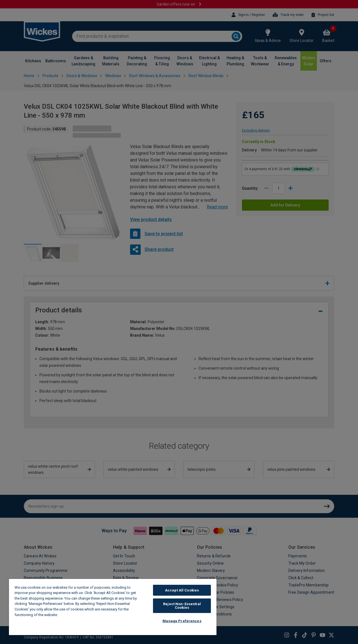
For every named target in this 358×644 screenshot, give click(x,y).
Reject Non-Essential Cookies (182, 606)
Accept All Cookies (182, 590)
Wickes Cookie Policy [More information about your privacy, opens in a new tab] (78, 615)
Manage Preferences (182, 621)
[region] (113, 607)
